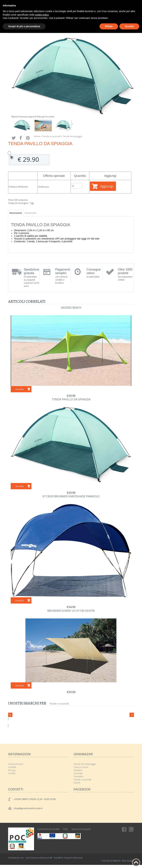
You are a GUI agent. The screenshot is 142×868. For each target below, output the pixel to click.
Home (37, 136)
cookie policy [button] (42, 15)
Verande (78, 773)
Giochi (77, 783)
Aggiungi (107, 186)
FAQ (65, 829)
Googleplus (131, 829)
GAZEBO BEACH (71, 308)
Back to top (136, 863)
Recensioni (30, 213)
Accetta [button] (129, 26)
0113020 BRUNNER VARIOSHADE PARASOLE (71, 496)
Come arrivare (16, 764)
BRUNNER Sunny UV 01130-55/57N (71, 611)
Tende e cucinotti (51, 136)
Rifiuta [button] (109, 26)
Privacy (12, 770)
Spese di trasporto (81, 829)
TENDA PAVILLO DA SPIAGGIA (71, 399)
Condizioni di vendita (48, 829)
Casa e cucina (81, 767)
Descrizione (16, 213)
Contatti (12, 767)
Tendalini (78, 776)
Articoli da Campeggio (85, 764)
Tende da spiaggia (72, 136)
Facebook (124, 829)
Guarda (19, 389)
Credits (12, 773)
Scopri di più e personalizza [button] (24, 26)
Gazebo (78, 770)
